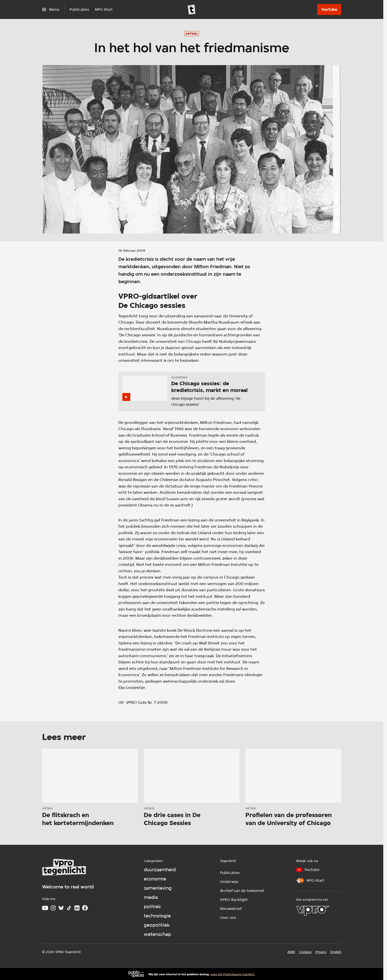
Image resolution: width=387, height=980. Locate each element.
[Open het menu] (51, 9)
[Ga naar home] (192, 9)
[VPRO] (313, 911)
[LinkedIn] (77, 908)
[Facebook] (85, 908)
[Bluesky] (61, 908)
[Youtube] (45, 908)
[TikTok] (69, 908)
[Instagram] (53, 908)
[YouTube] (329, 9)
